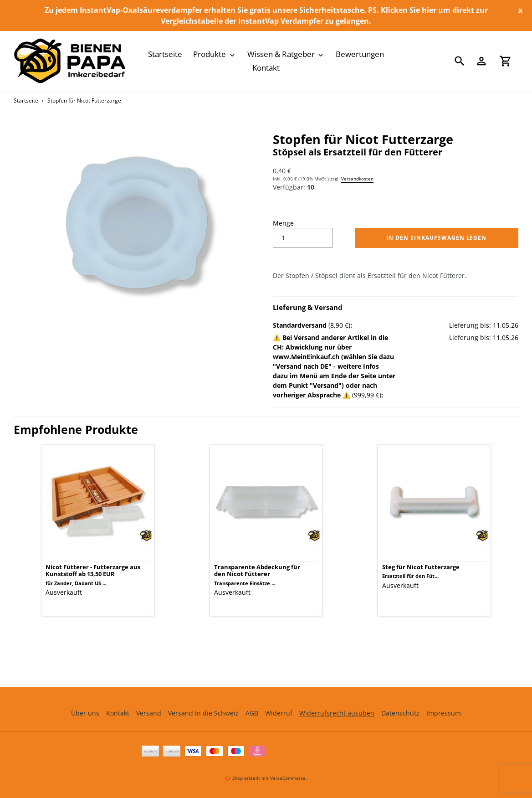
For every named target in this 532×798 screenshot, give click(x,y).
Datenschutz (400, 713)
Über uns (85, 713)
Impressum (444, 713)
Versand (149, 713)
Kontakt (118, 713)
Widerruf (279, 713)
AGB (252, 713)
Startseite (26, 100)
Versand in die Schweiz (203, 713)
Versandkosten (357, 179)
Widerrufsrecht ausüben (337, 713)
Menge (283, 223)
